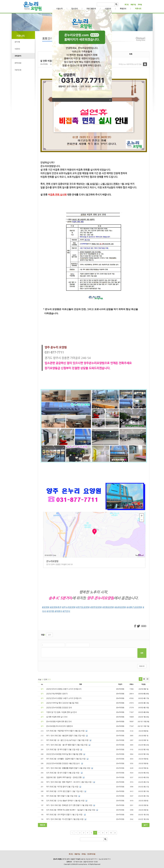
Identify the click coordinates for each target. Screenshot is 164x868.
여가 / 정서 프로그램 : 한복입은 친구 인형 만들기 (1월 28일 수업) (69, 805)
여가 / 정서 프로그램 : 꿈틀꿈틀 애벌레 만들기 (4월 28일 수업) (68, 768)
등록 (142, 653)
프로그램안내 (91, 9)
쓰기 (49, 635)
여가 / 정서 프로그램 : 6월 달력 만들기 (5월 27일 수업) (66, 736)
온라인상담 (18, 63)
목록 (131, 54)
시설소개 (59, 9)
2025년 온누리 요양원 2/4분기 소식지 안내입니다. (64, 689)
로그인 (127, 5)
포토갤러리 (18, 56)
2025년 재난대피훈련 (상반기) (57, 694)
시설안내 (108, 9)
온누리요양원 (44, 64)
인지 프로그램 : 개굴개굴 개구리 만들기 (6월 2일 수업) (65, 731)
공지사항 (17, 42)
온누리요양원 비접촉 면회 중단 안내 (59, 721)
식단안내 (17, 49)
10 (111, 833)
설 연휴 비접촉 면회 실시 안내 (57, 717)
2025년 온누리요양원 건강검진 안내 (59, 708)
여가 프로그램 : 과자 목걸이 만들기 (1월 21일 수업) (65, 815)
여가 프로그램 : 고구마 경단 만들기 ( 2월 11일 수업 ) (65, 791)
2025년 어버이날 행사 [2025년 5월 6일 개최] (62, 703)
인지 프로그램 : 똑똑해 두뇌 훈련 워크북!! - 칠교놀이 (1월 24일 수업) (71, 810)
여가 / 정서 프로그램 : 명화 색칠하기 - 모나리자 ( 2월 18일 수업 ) (69, 782)
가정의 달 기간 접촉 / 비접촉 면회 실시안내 (61, 712)
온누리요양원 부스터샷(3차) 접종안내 (59, 726)
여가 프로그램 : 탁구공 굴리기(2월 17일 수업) (62, 787)
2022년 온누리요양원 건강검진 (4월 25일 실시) (63, 763)
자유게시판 (18, 70)
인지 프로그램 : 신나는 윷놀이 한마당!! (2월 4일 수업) (65, 801)
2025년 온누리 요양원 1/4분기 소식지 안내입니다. (64, 698)
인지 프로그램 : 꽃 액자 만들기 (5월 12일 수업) (63, 749)
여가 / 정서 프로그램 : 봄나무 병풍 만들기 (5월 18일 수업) (67, 745)
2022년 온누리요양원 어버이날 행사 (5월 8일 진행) (64, 754)
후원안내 (123, 9)
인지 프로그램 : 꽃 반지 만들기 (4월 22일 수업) (63, 773)
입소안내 (74, 9)
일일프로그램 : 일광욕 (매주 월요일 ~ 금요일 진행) (64, 777)
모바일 (140, 5)
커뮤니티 (138, 9)
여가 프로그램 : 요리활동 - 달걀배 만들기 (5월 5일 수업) (66, 759)
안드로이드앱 (91, 854)
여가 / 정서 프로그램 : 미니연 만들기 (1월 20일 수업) (65, 819)
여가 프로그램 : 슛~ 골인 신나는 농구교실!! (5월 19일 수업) (67, 740)
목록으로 (142, 666)
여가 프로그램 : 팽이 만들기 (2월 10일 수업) (62, 796)
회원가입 (133, 5)
